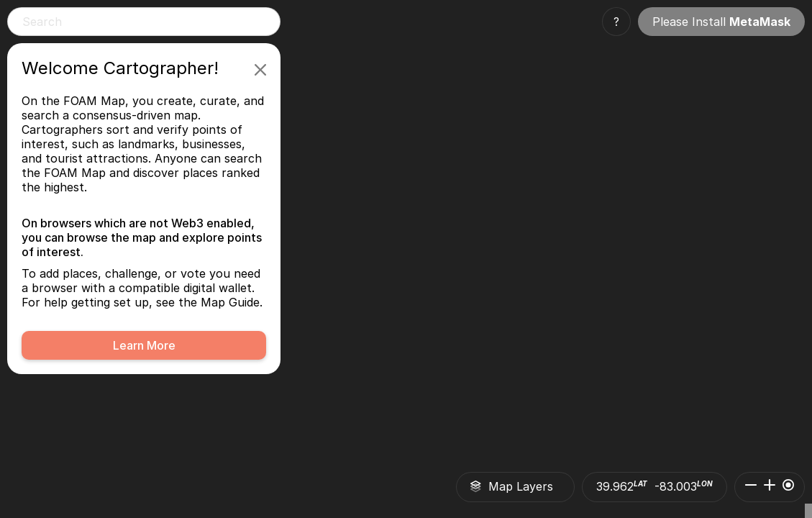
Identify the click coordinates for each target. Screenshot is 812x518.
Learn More (144, 345)
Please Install (721, 22)
